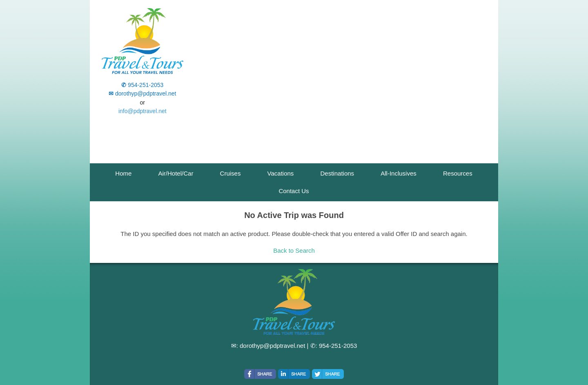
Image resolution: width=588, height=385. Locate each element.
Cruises (231, 173)
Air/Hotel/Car (176, 173)
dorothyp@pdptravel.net (272, 346)
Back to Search (294, 250)
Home (123, 173)
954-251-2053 (338, 346)
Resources (458, 173)
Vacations (281, 173)
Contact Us (294, 191)
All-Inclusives (399, 173)
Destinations (337, 173)
